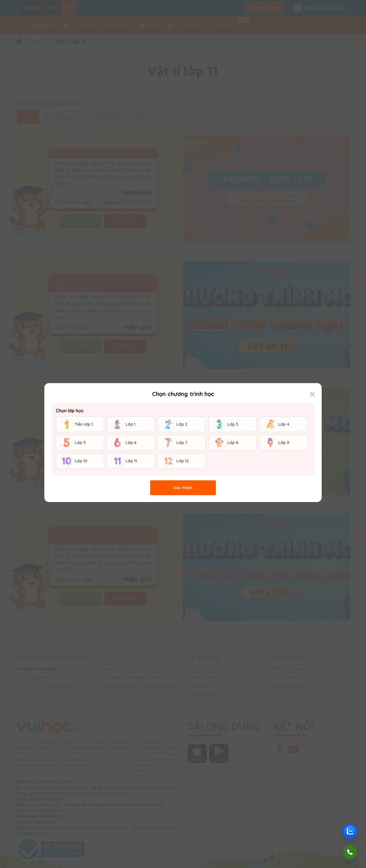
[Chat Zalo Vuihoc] (350, 831)
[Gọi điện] (350, 852)
